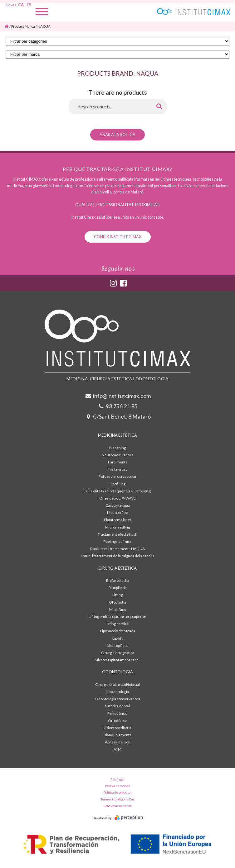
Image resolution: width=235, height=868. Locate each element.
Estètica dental (117, 706)
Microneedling (117, 527)
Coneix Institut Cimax (118, 237)
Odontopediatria (117, 728)
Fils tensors (117, 469)
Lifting (117, 595)
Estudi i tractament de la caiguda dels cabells (117, 556)
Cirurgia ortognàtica (118, 653)
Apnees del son (118, 742)
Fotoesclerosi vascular (118, 476)
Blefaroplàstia (118, 580)
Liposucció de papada (118, 631)
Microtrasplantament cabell (117, 660)
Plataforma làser (118, 520)
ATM (117, 749)
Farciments (118, 462)
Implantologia (118, 692)
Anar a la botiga (117, 135)
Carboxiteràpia (118, 505)
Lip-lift (117, 638)
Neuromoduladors (117, 455)
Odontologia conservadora (118, 699)
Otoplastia (117, 602)
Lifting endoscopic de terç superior (117, 617)
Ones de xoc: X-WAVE (117, 498)
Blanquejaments (117, 735)
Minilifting (118, 609)
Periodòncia (117, 713)
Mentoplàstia (118, 645)
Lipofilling (117, 484)
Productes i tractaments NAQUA (117, 549)
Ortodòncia (118, 721)
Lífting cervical (117, 624)
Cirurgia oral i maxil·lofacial (117, 684)
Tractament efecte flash (117, 534)
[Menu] (42, 12)
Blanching (117, 448)
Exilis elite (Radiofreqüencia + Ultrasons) (117, 491)
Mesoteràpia (118, 512)
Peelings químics (117, 541)
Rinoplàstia (118, 588)
